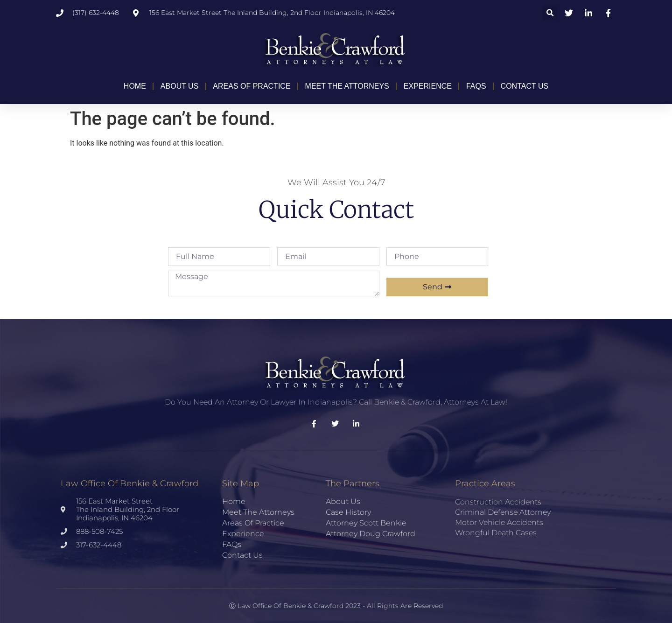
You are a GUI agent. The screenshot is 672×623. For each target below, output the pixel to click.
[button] (550, 13)
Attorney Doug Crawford (371, 534)
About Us (180, 86)
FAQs (476, 86)
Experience (428, 86)
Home (135, 86)
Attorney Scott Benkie (366, 523)
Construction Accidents (498, 502)
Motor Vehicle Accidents (499, 522)
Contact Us (525, 86)
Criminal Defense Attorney (503, 512)
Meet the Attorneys (347, 86)
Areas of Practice (252, 86)
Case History (348, 512)
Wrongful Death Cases (496, 533)
